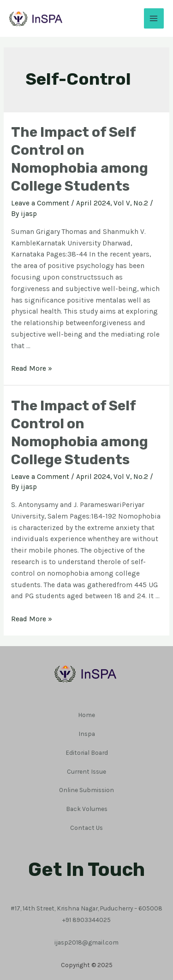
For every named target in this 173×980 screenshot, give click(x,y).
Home (86, 715)
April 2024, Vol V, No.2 (112, 203)
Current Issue (86, 771)
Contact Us (86, 828)
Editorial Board (87, 752)
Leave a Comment (40, 203)
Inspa (87, 734)
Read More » (32, 368)
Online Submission (86, 790)
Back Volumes (87, 809)
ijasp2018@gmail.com (86, 942)
